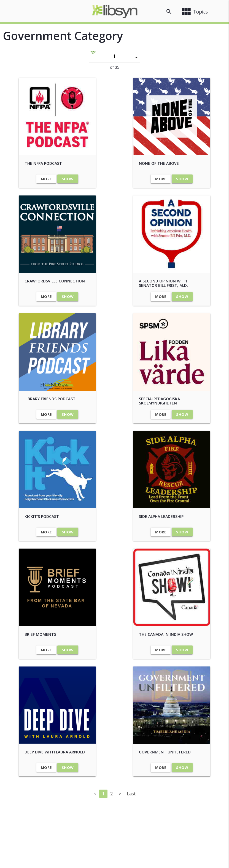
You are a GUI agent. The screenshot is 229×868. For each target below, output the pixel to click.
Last (131, 794)
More (46, 179)
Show (68, 179)
